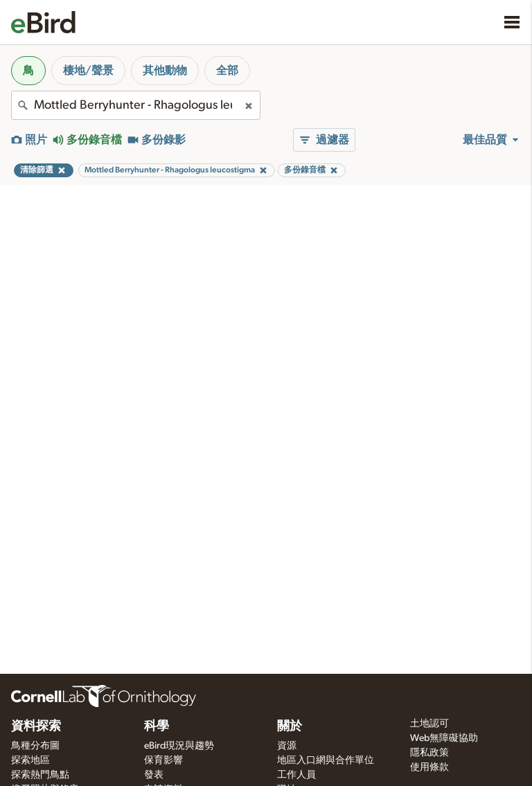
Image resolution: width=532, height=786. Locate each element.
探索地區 (30, 760)
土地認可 (429, 724)
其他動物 (165, 71)
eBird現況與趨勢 (179, 746)
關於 (290, 726)
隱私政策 (429, 753)
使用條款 (429, 767)
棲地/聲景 (88, 71)
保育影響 (163, 760)
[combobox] (136, 105)
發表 (154, 775)
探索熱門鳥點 (40, 775)
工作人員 (296, 775)
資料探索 (36, 726)
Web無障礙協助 (444, 738)
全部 (227, 71)
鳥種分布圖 (35, 746)
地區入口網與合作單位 (326, 760)
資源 (287, 746)
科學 (157, 726)
